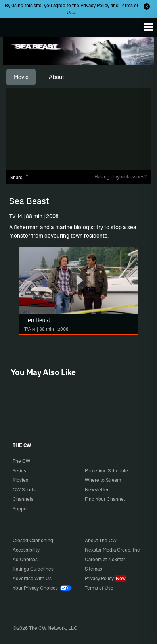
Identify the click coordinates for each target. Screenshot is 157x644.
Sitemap (94, 569)
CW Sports (24, 490)
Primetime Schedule (106, 471)
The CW (14, 26)
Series (19, 471)
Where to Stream (103, 480)
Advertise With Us (32, 578)
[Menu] (148, 27)
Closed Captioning (33, 540)
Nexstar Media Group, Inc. (113, 550)
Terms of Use (99, 588)
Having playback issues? (121, 177)
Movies (20, 480)
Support (21, 509)
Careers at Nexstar (105, 559)
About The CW (101, 540)
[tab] (21, 77)
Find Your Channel (105, 499)
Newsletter (97, 490)
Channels (23, 499)
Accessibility (26, 550)
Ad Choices (25, 559)
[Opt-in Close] (147, 6)
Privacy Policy (95, 5)
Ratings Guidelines (33, 569)
